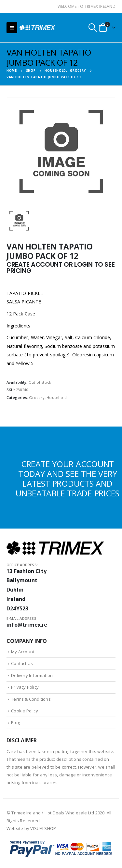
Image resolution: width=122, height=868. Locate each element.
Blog (15, 722)
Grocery (37, 397)
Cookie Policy (25, 711)
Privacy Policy (25, 687)
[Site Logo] (37, 27)
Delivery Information (32, 675)
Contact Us (22, 663)
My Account (23, 652)
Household (57, 397)
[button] (12, 28)
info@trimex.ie (27, 625)
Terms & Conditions (31, 699)
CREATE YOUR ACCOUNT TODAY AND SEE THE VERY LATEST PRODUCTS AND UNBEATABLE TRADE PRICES (68, 479)
